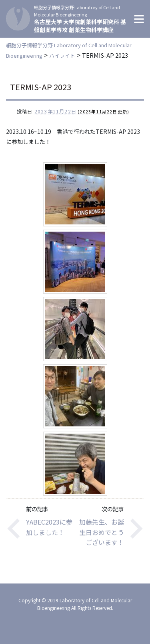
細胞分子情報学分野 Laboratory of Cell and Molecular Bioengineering (77, 11)
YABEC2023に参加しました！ (49, 527)
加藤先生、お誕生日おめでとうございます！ (102, 532)
